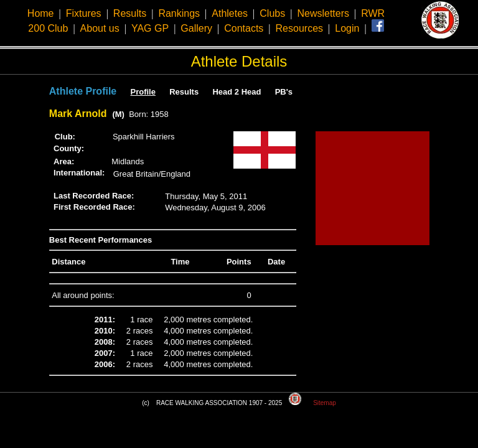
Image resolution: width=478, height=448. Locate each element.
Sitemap (325, 403)
